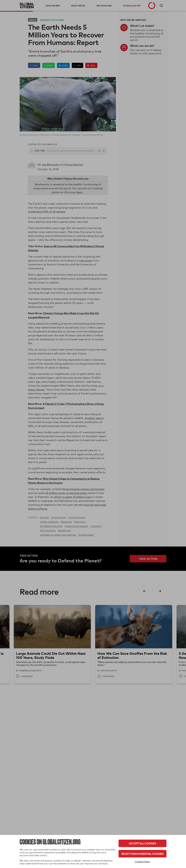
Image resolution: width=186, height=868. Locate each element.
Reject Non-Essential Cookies (142, 854)
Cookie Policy (143, 862)
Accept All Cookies (142, 843)
